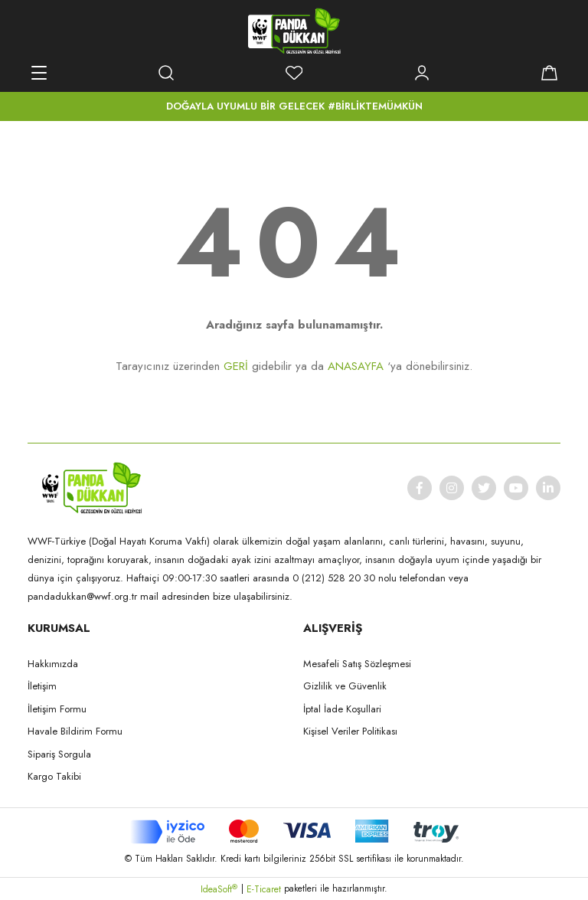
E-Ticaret (264, 889)
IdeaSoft (219, 889)
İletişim (42, 686)
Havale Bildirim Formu (75, 731)
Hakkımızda (53, 664)
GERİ (236, 366)
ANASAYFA (356, 366)
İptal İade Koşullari (342, 709)
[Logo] (294, 31)
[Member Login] (422, 73)
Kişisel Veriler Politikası (350, 731)
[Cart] (549, 73)
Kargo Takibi (54, 776)
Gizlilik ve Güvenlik (345, 686)
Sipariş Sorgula (59, 754)
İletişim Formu (57, 709)
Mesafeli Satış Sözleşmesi (357, 664)
